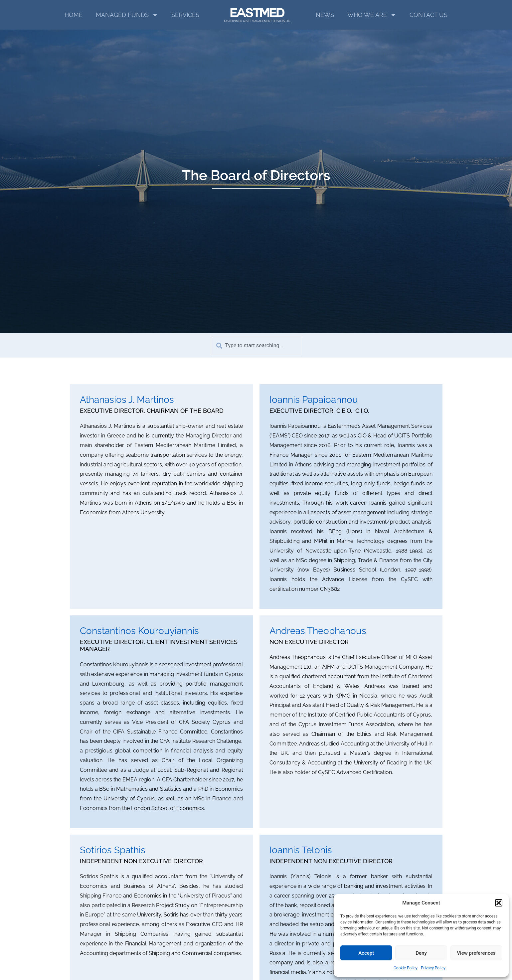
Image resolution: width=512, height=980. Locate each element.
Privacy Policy (433, 968)
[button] (499, 903)
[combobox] (256, 345)
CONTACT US (428, 15)
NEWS (325, 15)
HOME (74, 15)
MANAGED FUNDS (127, 15)
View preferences (476, 953)
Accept (366, 953)
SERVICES (185, 15)
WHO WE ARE (372, 15)
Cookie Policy (406, 968)
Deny (421, 953)
